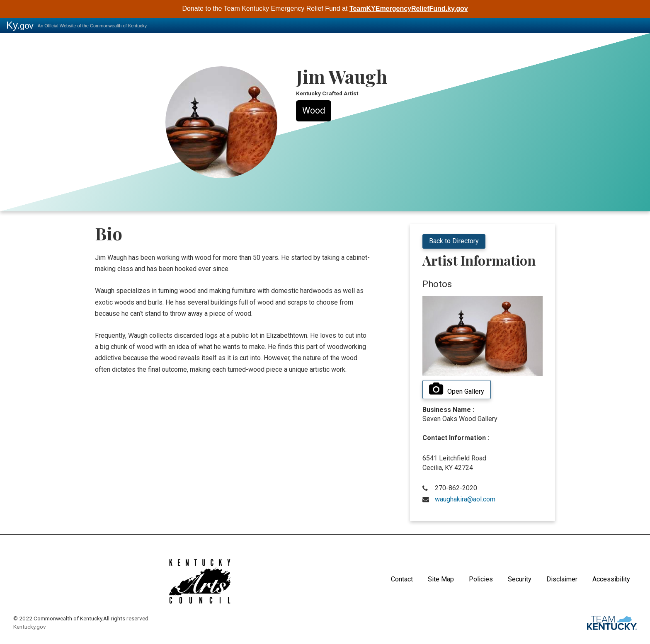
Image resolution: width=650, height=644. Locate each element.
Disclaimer (562, 579)
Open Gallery (457, 389)
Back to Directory (454, 241)
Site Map (441, 579)
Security (520, 579)
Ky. (20, 25)
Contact (402, 579)
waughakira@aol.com (465, 499)
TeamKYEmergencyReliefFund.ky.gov (409, 8)
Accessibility (611, 579)
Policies (481, 579)
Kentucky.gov (30, 627)
